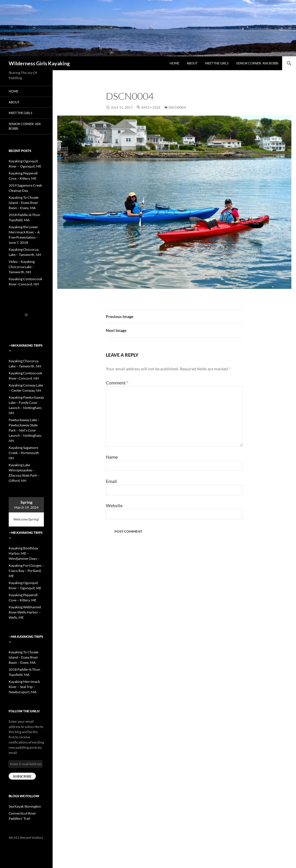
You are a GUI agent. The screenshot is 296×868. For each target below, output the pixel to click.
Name (112, 457)
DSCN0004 (177, 107)
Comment (117, 383)
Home (174, 63)
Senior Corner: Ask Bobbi (257, 63)
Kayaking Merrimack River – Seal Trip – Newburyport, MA (24, 687)
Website (114, 505)
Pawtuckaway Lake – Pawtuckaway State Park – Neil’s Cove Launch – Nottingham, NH (25, 430)
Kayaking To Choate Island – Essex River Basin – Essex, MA (24, 203)
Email (111, 481)
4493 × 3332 (151, 107)
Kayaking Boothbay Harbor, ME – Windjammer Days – (24, 553)
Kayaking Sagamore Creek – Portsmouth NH (24, 453)
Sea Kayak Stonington (25, 806)
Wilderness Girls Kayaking (39, 63)
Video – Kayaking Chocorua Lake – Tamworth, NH (22, 267)
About (192, 63)
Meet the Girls (217, 63)
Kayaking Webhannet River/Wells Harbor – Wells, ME (25, 612)
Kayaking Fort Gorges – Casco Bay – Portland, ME (26, 571)
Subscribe (22, 776)
